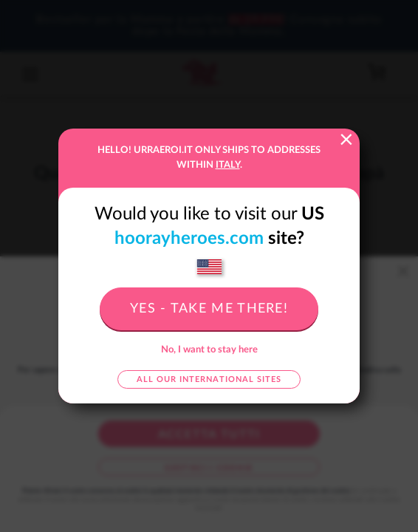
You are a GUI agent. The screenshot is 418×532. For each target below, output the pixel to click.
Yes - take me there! (209, 309)
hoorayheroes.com (189, 239)
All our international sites (209, 379)
